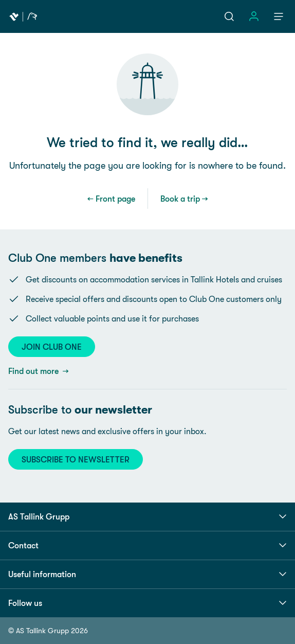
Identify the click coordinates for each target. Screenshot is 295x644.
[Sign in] (254, 16)
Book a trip (180, 199)
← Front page (111, 199)
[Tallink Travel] (23, 16)
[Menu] (279, 16)
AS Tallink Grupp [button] (147, 516)
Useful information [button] (147, 574)
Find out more (34, 371)
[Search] (229, 16)
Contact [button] (147, 545)
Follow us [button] (147, 603)
